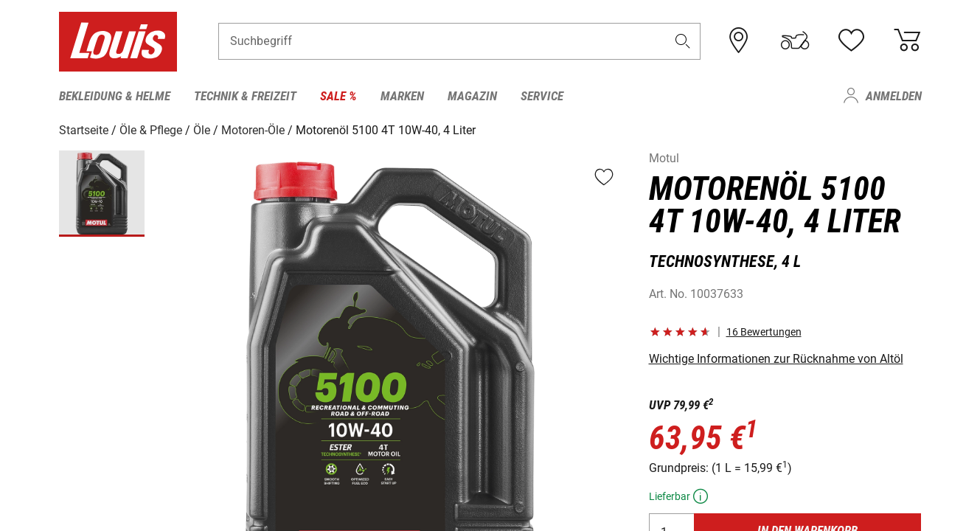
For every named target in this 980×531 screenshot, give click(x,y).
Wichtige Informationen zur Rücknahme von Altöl (776, 359)
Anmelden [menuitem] (894, 96)
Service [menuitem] (542, 96)
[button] (682, 42)
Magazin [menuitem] (472, 96)
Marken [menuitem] (402, 96)
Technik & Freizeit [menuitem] (245, 96)
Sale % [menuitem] (338, 96)
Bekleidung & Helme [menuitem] (115, 96)
